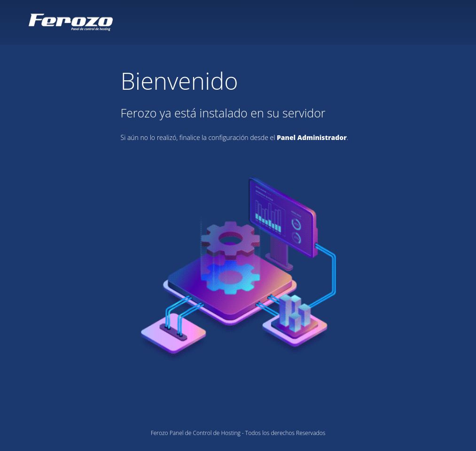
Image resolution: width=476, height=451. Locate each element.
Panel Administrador (312, 137)
